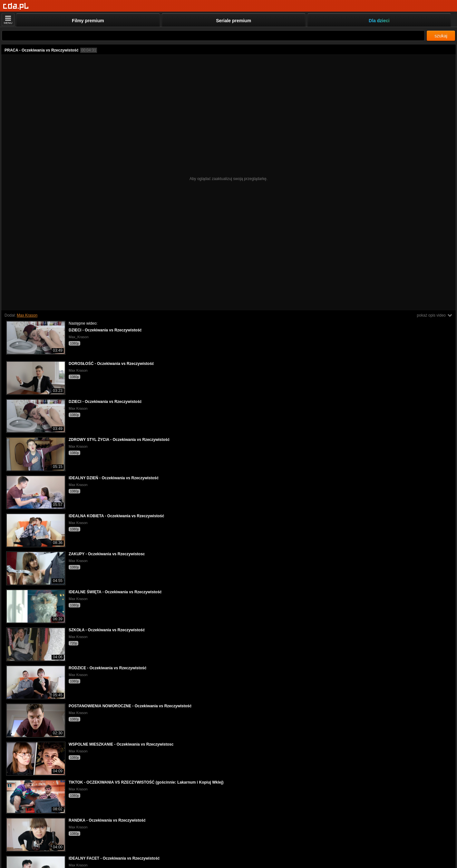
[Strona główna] (16, 6)
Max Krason (27, 315)
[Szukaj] (213, 36)
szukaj (441, 36)
